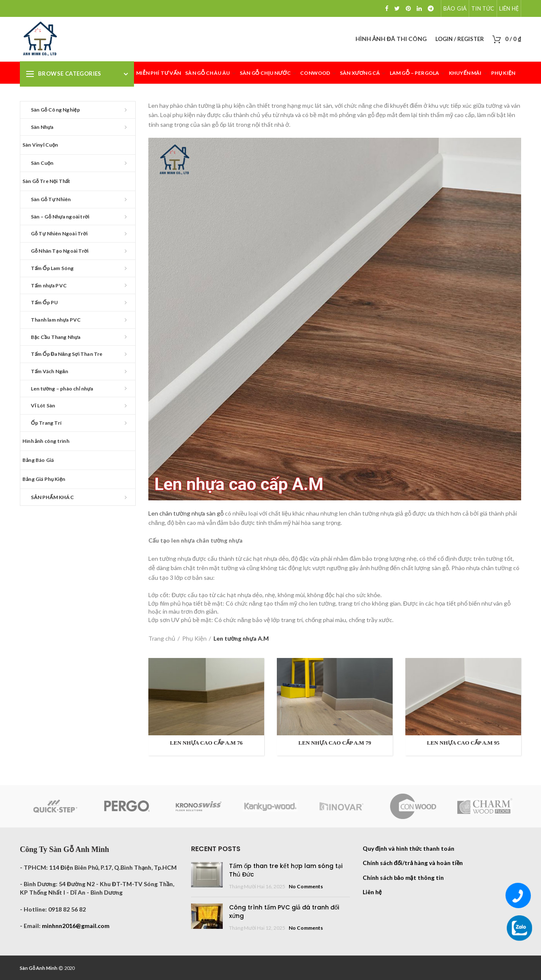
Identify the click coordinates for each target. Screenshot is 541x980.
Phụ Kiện (194, 638)
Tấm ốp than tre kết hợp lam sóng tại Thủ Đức (286, 870)
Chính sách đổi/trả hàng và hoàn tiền (413, 863)
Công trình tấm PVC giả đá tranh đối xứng (284, 912)
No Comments (306, 886)
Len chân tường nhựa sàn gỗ (186, 513)
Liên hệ (372, 892)
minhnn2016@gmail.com (76, 926)
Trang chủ (162, 638)
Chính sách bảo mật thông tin (403, 878)
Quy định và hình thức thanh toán (409, 848)
